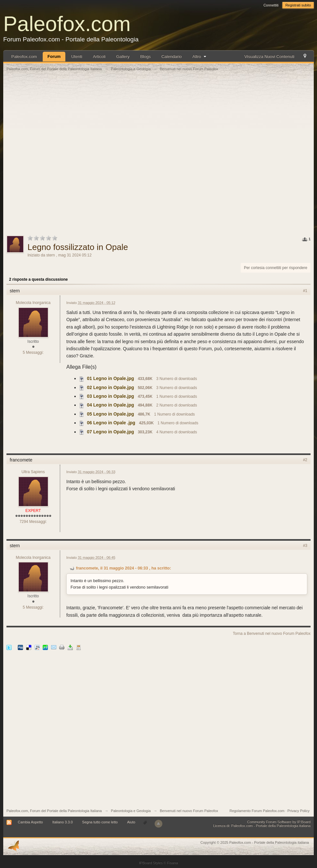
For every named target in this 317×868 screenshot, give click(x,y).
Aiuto (132, 822)
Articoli (99, 56)
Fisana (173, 863)
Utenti (77, 56)
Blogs (145, 56)
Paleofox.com (67, 24)
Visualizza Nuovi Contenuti (269, 56)
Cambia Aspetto (30, 822)
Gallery (123, 56)
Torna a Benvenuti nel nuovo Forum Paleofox (272, 634)
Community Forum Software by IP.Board (279, 822)
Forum (54, 56)
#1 (305, 291)
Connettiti (271, 5)
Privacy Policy (299, 811)
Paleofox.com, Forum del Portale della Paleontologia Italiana (54, 811)
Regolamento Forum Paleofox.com (257, 811)
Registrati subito (298, 5)
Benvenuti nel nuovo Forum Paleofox (189, 811)
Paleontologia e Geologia (131, 811)
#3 (305, 546)
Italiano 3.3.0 (63, 822)
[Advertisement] (80, 157)
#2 (305, 460)
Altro (200, 56)
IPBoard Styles (151, 863)
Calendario (172, 56)
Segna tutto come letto (100, 822)
